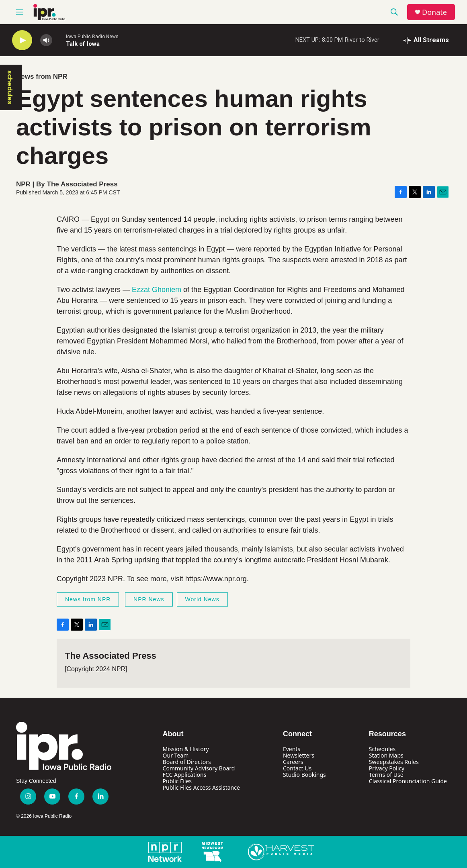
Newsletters (299, 755)
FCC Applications (185, 775)
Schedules (382, 749)
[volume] (46, 40)
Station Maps (386, 755)
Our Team (176, 755)
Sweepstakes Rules (394, 762)
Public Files (177, 781)
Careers (293, 762)
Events (292, 749)
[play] (22, 40)
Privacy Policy (387, 768)
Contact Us (297, 768)
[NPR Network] (165, 852)
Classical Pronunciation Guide (408, 781)
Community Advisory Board (199, 768)
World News (202, 599)
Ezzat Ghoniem (157, 290)
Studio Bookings (304, 775)
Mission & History (186, 749)
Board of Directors (187, 762)
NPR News (149, 599)
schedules (10, 87)
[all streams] (426, 40)
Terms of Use (386, 775)
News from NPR (42, 77)
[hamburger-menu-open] (20, 12)
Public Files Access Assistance (201, 787)
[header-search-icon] (394, 12)
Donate (434, 12)
